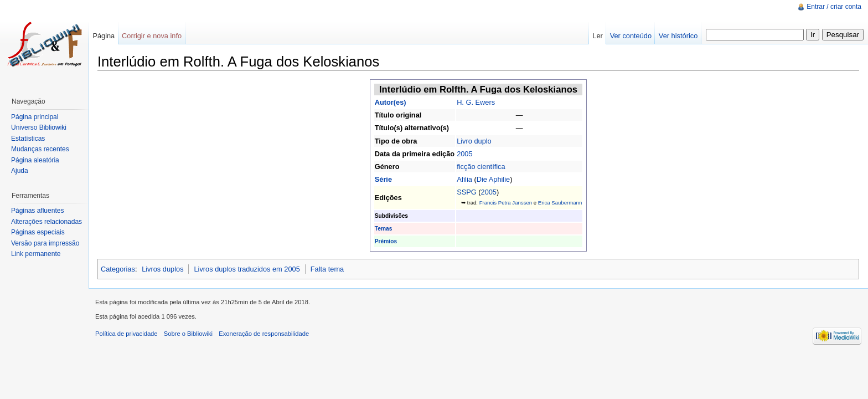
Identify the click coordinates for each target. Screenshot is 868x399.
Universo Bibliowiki (39, 127)
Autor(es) (391, 102)
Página (104, 36)
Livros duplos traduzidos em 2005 (247, 269)
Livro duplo (474, 141)
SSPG (467, 192)
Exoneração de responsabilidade (264, 334)
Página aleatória (35, 160)
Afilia (464, 179)
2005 (464, 154)
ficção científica (481, 167)
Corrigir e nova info (152, 36)
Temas (384, 229)
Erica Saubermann (560, 203)
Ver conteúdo (631, 36)
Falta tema (327, 269)
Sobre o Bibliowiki (188, 334)
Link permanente (36, 254)
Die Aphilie (493, 179)
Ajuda (20, 171)
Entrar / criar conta (834, 7)
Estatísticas (28, 139)
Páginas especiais (38, 232)
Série (383, 179)
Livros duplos (162, 269)
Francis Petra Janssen (506, 203)
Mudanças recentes (40, 149)
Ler (598, 36)
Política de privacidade (126, 334)
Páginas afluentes (37, 211)
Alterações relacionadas (46, 222)
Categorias (118, 269)
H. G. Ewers (476, 102)
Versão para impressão (45, 243)
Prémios (386, 241)
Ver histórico (678, 36)
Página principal (35, 117)
